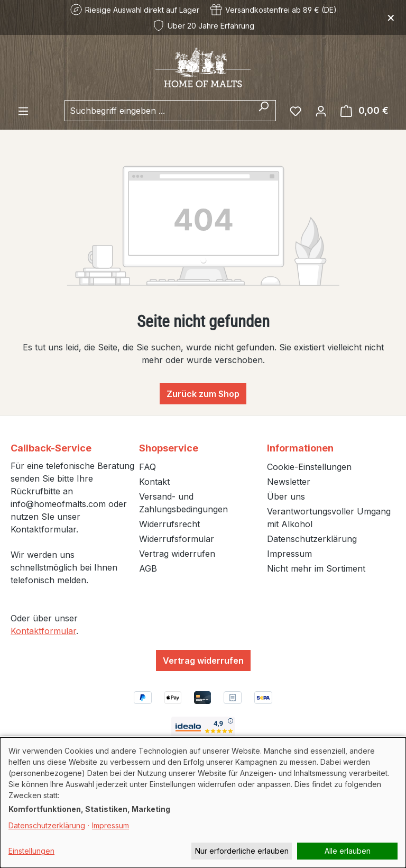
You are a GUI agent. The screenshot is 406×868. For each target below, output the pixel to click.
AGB (148, 568)
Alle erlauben (348, 851)
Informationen (300, 448)
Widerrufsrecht (169, 524)
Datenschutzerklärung (312, 539)
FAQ (147, 467)
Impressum (289, 554)
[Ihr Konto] (321, 111)
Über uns (286, 496)
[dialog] (203, 803)
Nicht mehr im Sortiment (316, 568)
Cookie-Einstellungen (309, 467)
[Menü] (23, 111)
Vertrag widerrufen (177, 554)
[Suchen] (264, 111)
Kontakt (154, 482)
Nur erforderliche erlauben (242, 851)
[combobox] (158, 111)
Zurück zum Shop (203, 394)
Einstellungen (31, 851)
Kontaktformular (43, 631)
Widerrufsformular (177, 539)
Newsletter (289, 482)
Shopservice (169, 448)
